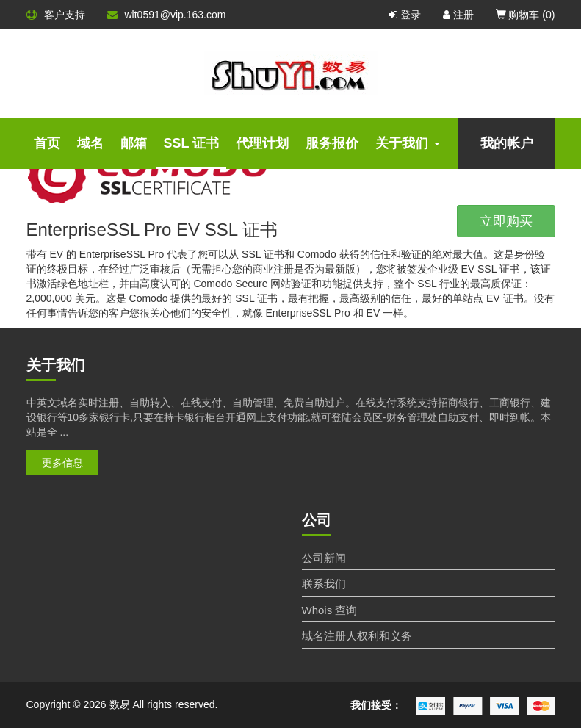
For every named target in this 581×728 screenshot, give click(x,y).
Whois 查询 (330, 610)
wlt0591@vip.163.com (167, 15)
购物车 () (526, 15)
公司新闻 (324, 558)
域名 (90, 143)
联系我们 (324, 584)
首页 (47, 143)
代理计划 (262, 143)
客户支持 (56, 15)
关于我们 (408, 143)
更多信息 (62, 463)
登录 (405, 15)
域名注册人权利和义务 (357, 636)
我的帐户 (507, 143)
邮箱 (134, 143)
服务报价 (332, 143)
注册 (458, 15)
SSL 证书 (192, 143)
